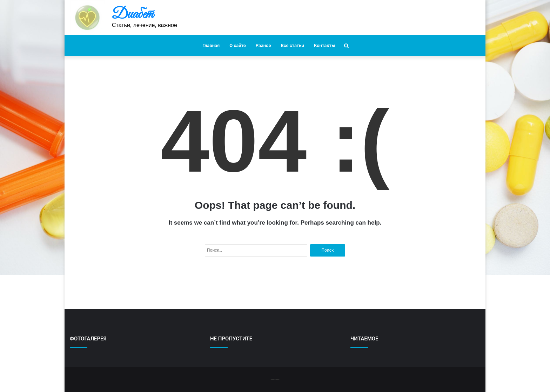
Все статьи (292, 45)
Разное (263, 45)
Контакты (325, 45)
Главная (211, 45)
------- (275, 379)
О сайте (237, 45)
